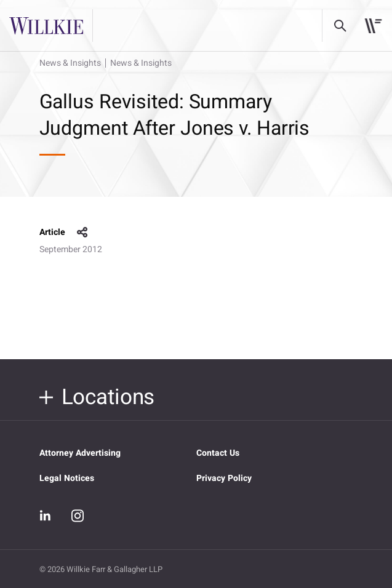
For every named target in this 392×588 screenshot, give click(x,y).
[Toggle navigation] (373, 26)
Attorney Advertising (80, 453)
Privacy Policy (224, 478)
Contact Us (218, 453)
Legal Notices (67, 478)
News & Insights (70, 63)
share (82, 232)
